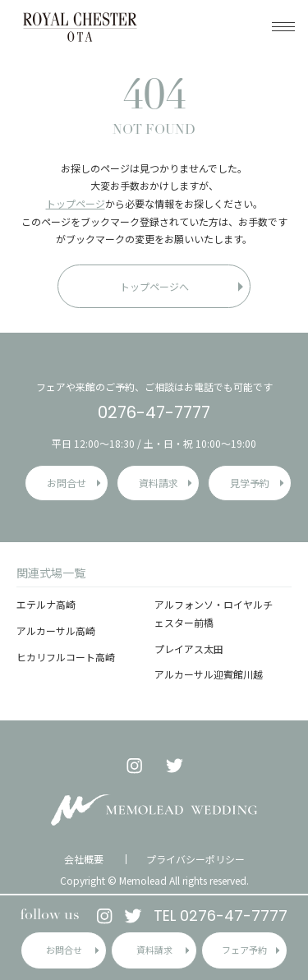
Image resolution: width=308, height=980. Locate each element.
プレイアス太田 (189, 649)
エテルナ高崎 (46, 604)
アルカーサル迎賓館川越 (209, 674)
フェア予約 (244, 950)
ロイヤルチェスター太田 (80, 27)
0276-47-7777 (154, 412)
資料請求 (154, 950)
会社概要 (84, 859)
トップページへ (154, 286)
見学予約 (250, 483)
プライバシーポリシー (195, 859)
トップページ (76, 203)
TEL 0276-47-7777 (221, 916)
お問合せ (64, 950)
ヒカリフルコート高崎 (66, 657)
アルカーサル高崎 (56, 630)
